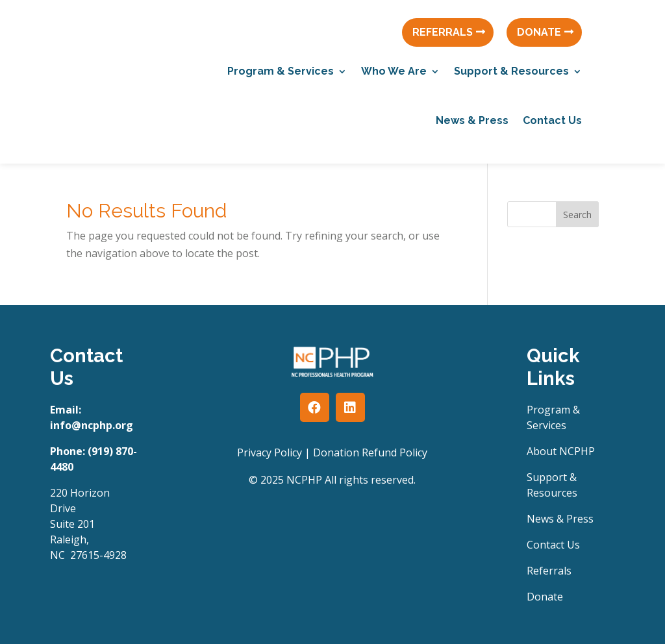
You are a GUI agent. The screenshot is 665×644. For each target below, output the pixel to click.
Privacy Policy (270, 452)
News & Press (472, 120)
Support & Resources (511, 71)
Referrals (549, 571)
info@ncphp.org (92, 425)
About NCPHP (561, 451)
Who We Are (394, 71)
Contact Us (552, 120)
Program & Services (281, 71)
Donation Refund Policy (370, 452)
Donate (545, 597)
